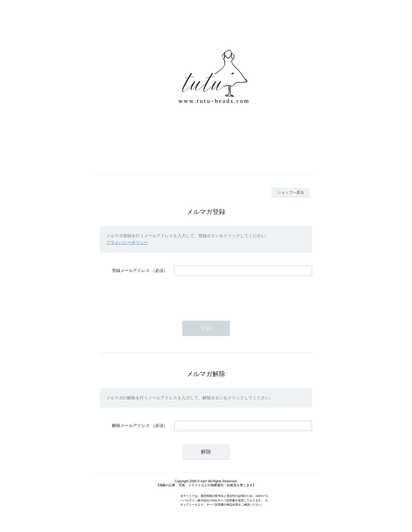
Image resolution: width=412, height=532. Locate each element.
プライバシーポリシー (127, 242)
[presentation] (223, 295)
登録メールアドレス (131, 271)
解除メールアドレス (131, 426)
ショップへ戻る (291, 192)
